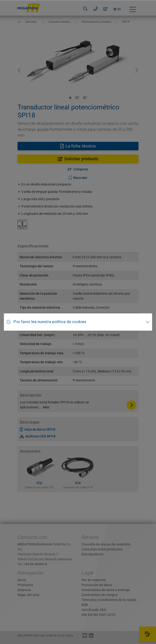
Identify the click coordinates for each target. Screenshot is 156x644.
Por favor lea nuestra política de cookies (50, 322)
